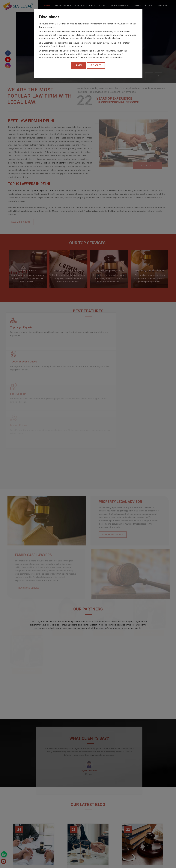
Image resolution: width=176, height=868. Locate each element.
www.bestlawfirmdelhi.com (65, 32)
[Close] (79, 66)
